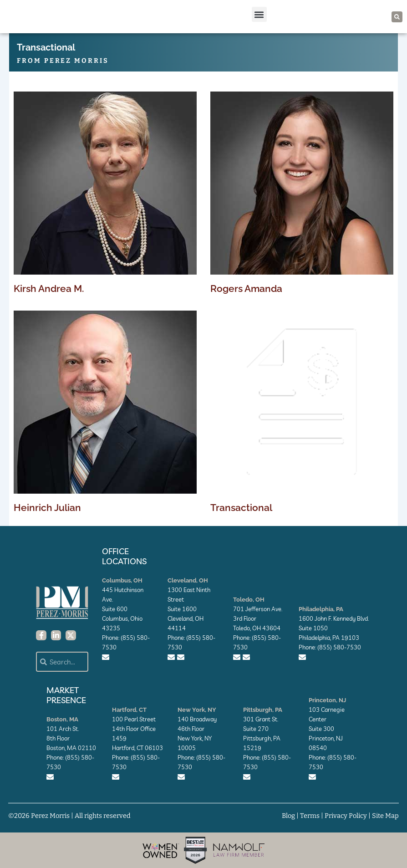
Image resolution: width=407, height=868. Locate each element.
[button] (259, 14)
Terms (310, 816)
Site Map (385, 816)
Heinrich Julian (47, 508)
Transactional (241, 508)
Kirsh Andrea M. (49, 288)
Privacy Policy (346, 816)
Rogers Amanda (246, 288)
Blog (288, 816)
